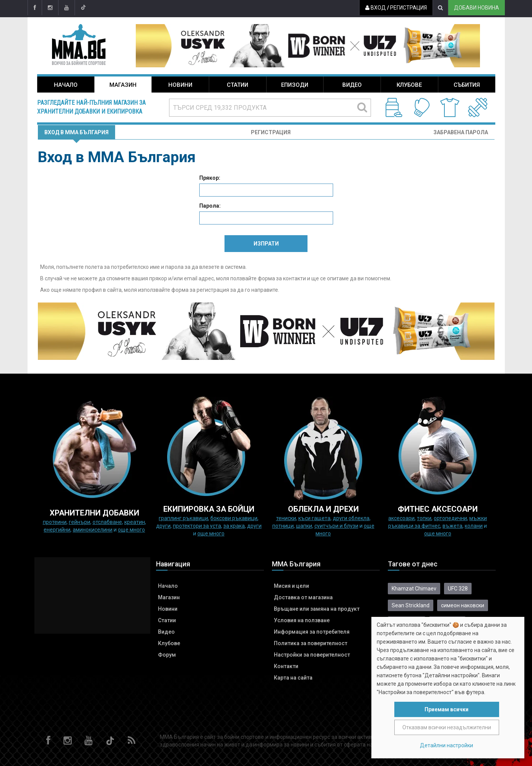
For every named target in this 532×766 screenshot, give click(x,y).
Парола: (210, 206)
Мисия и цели (291, 586)
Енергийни (57, 530)
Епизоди (295, 85)
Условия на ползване (302, 620)
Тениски (286, 518)
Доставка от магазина (303, 597)
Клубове (409, 85)
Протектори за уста (197, 526)
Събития (467, 85)
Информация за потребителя (312, 632)
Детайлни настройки (447, 745)
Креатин (135, 522)
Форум (167, 655)
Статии (238, 85)
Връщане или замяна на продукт (317, 609)
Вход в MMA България (76, 132)
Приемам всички (447, 709)
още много (131, 530)
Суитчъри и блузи (336, 526)
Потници (283, 526)
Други (163, 526)
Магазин (123, 85)
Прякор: (210, 178)
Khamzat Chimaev (414, 589)
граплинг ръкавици (183, 518)
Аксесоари (401, 518)
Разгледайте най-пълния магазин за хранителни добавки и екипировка (91, 107)
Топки (424, 518)
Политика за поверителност (311, 643)
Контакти (286, 666)
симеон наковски (463, 605)
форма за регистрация (200, 290)
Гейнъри (80, 522)
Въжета (452, 526)
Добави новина (477, 8)
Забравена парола (461, 132)
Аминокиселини (93, 530)
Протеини (55, 522)
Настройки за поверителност (312, 655)
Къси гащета (314, 518)
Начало (66, 85)
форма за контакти (282, 278)
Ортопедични (450, 518)
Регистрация (408, 8)
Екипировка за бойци (209, 509)
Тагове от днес (413, 564)
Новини (180, 85)
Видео (352, 85)
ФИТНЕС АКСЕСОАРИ (438, 509)
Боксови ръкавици (234, 518)
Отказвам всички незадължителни (447, 727)
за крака (234, 526)
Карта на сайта (293, 678)
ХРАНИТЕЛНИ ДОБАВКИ (94, 513)
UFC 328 (458, 589)
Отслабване (107, 522)
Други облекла (351, 518)
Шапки (304, 526)
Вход (376, 8)
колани (474, 526)
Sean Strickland (411, 605)
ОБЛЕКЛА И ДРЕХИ (323, 509)
